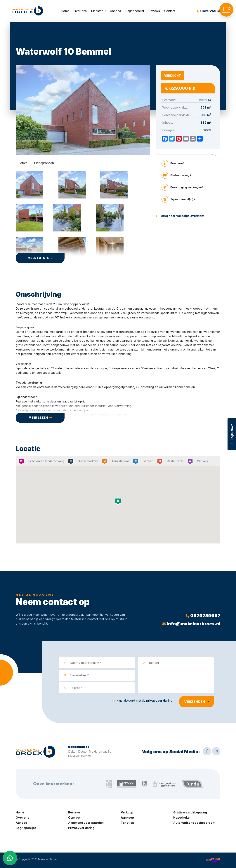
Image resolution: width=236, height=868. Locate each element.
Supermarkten (87, 461)
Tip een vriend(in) (183, 199)
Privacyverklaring (81, 828)
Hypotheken (182, 818)
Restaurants (174, 461)
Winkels (201, 461)
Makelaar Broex (48, 859)
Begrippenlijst (135, 11)
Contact (170, 11)
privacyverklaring (159, 700)
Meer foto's (38, 258)
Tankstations (119, 461)
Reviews (154, 11)
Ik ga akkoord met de (144, 700)
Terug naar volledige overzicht (180, 216)
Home (65, 11)
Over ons (80, 11)
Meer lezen (38, 418)
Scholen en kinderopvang (45, 461)
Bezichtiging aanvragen (187, 187)
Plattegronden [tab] (44, 163)
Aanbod (115, 11)
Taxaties (127, 823)
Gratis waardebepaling (190, 812)
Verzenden (195, 702)
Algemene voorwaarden (86, 823)
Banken (147, 461)
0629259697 (210, 11)
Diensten (97, 11)
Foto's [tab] (23, 163)
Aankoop (127, 818)
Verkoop (127, 812)
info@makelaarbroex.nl (191, 624)
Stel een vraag (181, 175)
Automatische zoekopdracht (194, 823)
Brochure (177, 163)
